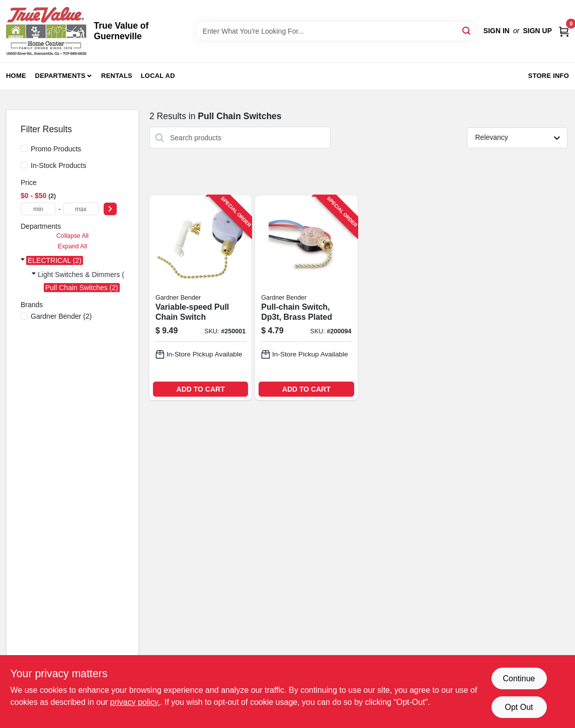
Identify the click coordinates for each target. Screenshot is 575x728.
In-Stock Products (59, 165)
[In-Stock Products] (24, 165)
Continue (519, 678)
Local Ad (158, 76)
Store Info (549, 76)
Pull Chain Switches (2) (82, 288)
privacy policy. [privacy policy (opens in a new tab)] (135, 702)
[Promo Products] (24, 148)
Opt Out (519, 707)
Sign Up (537, 31)
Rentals (117, 76)
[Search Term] (336, 31)
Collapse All (72, 236)
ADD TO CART (201, 389)
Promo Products (56, 149)
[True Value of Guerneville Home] (46, 31)
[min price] (38, 209)
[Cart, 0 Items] (564, 31)
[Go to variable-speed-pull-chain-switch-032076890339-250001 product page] (200, 298)
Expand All (72, 246)
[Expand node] (23, 260)
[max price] (81, 209)
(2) (61, 316)
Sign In (497, 31)
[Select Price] (110, 209)
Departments (60, 76)
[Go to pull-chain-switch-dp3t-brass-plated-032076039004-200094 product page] (306, 298)
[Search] (467, 30)
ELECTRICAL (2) (55, 260)
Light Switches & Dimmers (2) (84, 275)
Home (16, 76)
